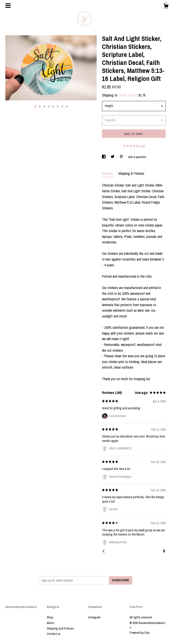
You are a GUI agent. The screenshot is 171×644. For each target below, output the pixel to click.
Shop (50, 617)
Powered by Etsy (140, 633)
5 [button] (53, 106)
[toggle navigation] (8, 6)
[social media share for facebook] (104, 157)
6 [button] (58, 106)
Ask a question (137, 157)
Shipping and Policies (60, 628)
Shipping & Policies (131, 173)
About (50, 623)
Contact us (54, 634)
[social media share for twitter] (113, 157)
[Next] (164, 552)
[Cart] (166, 7)
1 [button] (35, 106)
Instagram (94, 617)
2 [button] (40, 106)
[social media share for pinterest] (122, 157)
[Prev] (104, 552)
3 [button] (44, 106)
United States (128, 95)
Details (108, 173)
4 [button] (49, 106)
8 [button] (67, 106)
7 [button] (62, 106)
